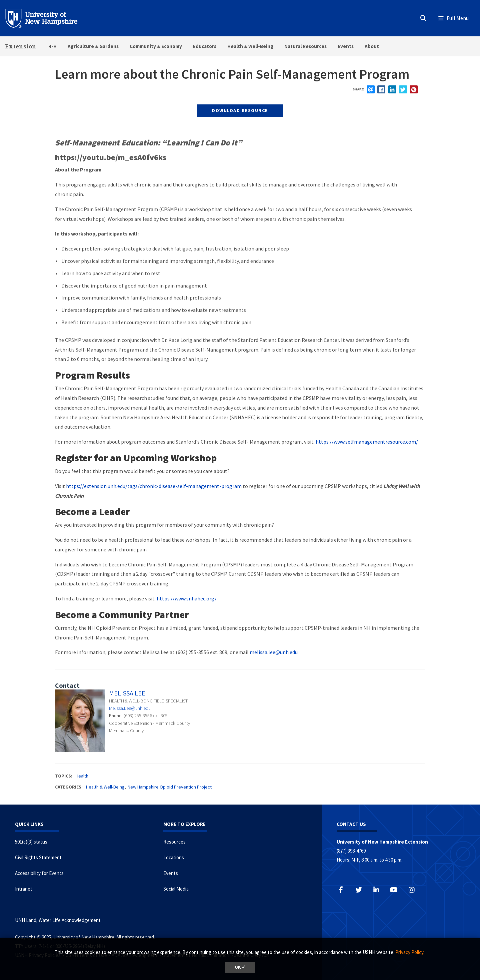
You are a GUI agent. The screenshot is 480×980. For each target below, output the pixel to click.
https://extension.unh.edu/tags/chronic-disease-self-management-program (154, 486)
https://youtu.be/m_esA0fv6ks (111, 157)
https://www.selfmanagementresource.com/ (367, 442)
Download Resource (240, 110)
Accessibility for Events (39, 873)
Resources (174, 842)
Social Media (176, 889)
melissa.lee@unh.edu (274, 652)
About (372, 46)
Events (346, 46)
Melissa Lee (127, 693)
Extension (21, 46)
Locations (174, 857)
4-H (53, 46)
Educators (205, 46)
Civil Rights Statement (38, 857)
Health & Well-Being (250, 46)
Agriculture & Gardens (93, 46)
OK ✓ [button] (240, 967)
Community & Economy (156, 46)
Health (82, 776)
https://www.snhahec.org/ (187, 598)
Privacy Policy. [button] (410, 952)
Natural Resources (305, 46)
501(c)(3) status (31, 842)
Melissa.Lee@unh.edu (130, 708)
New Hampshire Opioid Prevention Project (170, 787)
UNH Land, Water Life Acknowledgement (58, 920)
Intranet (24, 889)
